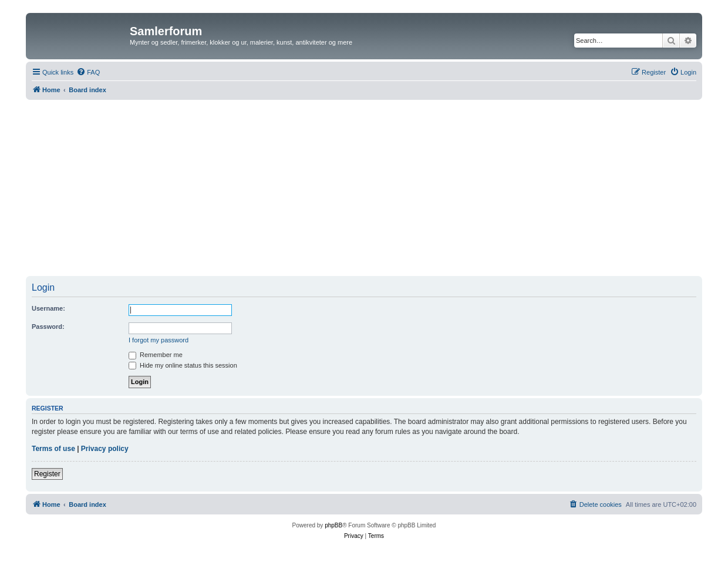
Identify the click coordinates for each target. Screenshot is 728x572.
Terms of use (53, 449)
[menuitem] (88, 72)
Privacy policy (105, 449)
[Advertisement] (364, 188)
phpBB (333, 525)
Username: (48, 308)
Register (47, 474)
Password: (48, 327)
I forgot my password (159, 340)
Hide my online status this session (183, 365)
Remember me (156, 355)
